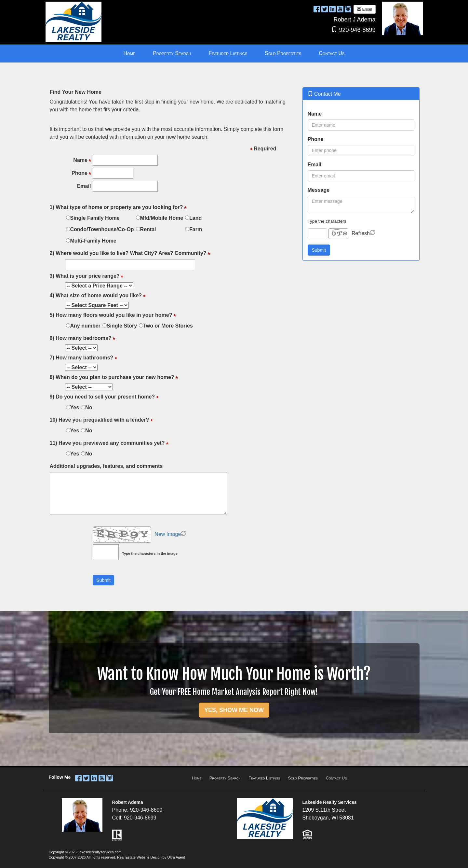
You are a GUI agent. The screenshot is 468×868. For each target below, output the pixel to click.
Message (319, 190)
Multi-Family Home (93, 241)
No (89, 407)
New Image (168, 534)
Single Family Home (95, 218)
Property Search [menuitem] (172, 53)
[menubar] (234, 54)
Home (197, 778)
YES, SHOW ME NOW (234, 710)
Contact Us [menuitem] (332, 53)
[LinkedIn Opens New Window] (332, 9)
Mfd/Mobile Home (162, 218)
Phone (316, 139)
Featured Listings (264, 778)
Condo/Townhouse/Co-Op (102, 229)
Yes (75, 407)
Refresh (361, 233)
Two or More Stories (168, 326)
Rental (148, 229)
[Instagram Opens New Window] (348, 9)
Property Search (225, 778)
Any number (85, 326)
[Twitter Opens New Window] (325, 9)
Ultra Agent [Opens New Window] (176, 857)
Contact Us (336, 778)
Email (364, 9)
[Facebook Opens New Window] (317, 9)
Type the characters (327, 221)
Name (315, 114)
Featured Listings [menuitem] (228, 53)
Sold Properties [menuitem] (283, 53)
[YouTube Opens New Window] (340, 9)
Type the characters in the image (150, 553)
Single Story (122, 326)
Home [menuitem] (130, 53)
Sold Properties (303, 778)
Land (195, 218)
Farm (196, 229)
